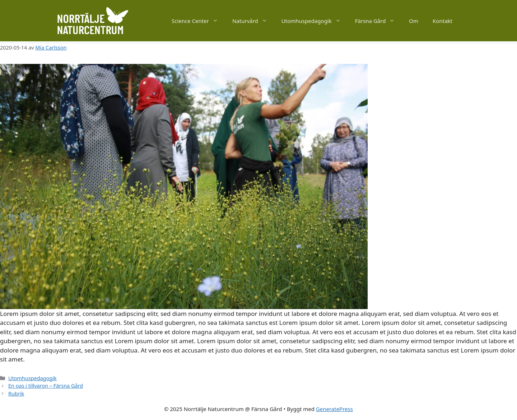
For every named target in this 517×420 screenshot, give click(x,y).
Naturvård (253, 21)
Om (414, 21)
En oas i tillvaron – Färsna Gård (46, 386)
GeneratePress (334, 409)
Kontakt (443, 21)
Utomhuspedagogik (315, 21)
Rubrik (16, 394)
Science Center (198, 21)
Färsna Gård (379, 21)
